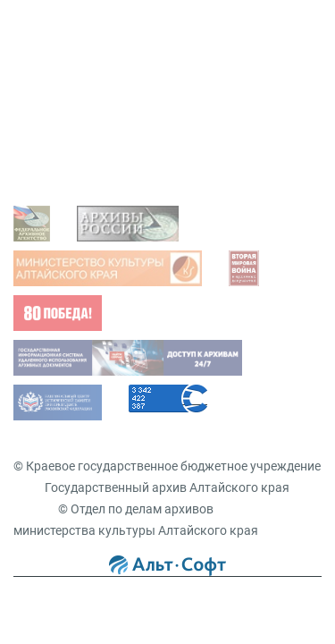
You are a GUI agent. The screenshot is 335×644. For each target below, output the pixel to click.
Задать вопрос (75, 59)
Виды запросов (76, 160)
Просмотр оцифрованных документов (143, 87)
